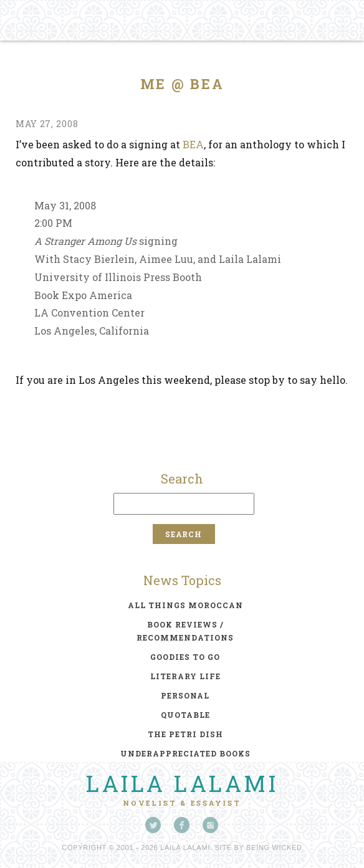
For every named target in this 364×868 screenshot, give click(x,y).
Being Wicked (274, 847)
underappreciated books (185, 753)
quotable (185, 715)
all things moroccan (185, 605)
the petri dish (185, 734)
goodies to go (185, 657)
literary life (185, 676)
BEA (193, 144)
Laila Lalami (182, 783)
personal (185, 695)
